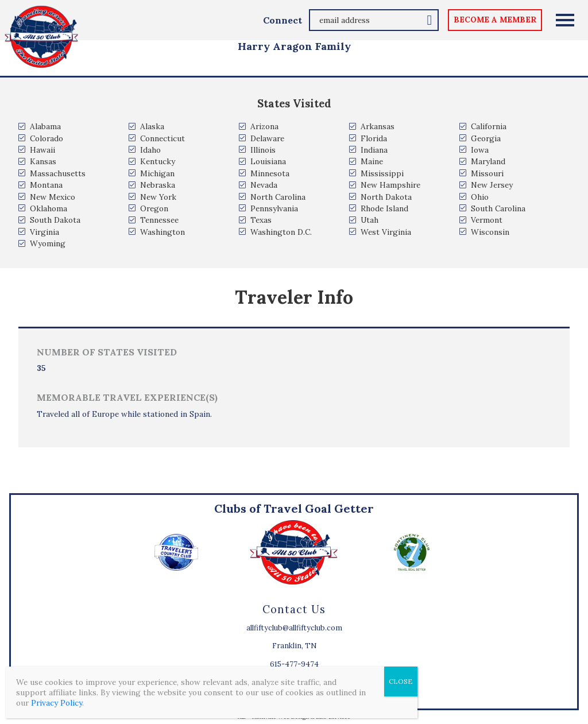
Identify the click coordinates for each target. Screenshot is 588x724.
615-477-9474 (294, 664)
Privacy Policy (57, 703)
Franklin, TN (294, 646)
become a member (495, 20)
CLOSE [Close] (401, 681)
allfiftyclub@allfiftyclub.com (294, 628)
